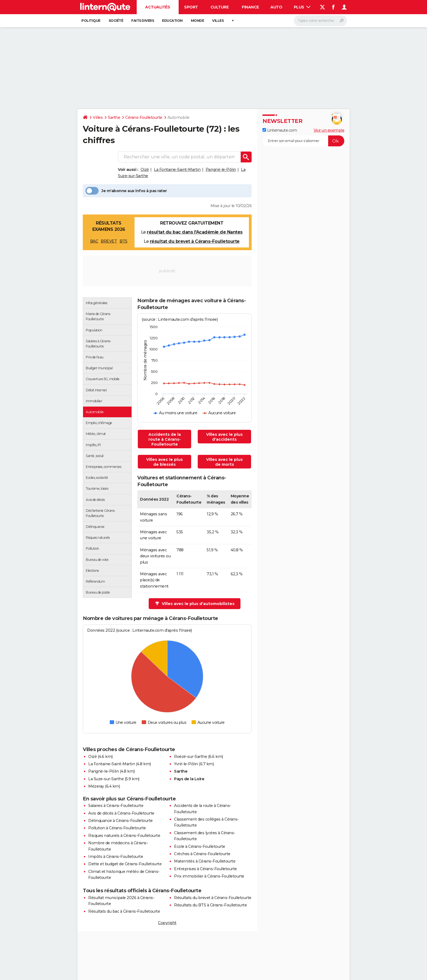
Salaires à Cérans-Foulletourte (116, 806)
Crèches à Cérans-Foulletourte (202, 854)
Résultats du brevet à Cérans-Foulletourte (213, 898)
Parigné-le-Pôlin (221, 170)
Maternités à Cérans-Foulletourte (205, 861)
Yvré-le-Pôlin (186, 764)
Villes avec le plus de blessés (164, 462)
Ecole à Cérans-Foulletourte (200, 846)
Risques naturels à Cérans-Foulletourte (124, 836)
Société (116, 21)
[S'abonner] (303, 141)
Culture (220, 7)
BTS (123, 241)
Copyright (167, 923)
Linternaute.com (280, 130)
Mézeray (96, 786)
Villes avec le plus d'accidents (224, 437)
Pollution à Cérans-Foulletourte (117, 828)
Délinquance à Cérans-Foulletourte (121, 821)
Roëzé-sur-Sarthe (190, 757)
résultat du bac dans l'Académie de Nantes (195, 232)
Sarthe (114, 117)
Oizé (145, 170)
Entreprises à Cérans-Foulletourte (205, 869)
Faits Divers (143, 21)
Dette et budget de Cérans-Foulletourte (125, 864)
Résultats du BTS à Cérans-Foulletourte (210, 905)
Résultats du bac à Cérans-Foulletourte (124, 911)
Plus (302, 7)
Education (172, 21)
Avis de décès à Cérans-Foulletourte (121, 813)
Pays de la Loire (189, 779)
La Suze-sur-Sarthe (106, 779)
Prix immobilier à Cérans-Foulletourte (209, 876)
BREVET (109, 241)
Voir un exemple (329, 130)
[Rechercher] (320, 21)
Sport (191, 7)
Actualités (158, 7)
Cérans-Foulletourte (144, 117)
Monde (198, 21)
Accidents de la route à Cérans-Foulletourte (165, 439)
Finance (250, 7)
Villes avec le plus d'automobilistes (195, 604)
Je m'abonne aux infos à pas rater (126, 191)
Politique (91, 21)
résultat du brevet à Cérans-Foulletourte (195, 241)
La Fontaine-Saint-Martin (177, 170)
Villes (218, 21)
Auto (276, 7)
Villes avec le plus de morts (224, 462)
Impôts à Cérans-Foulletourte (116, 857)
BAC (94, 241)
